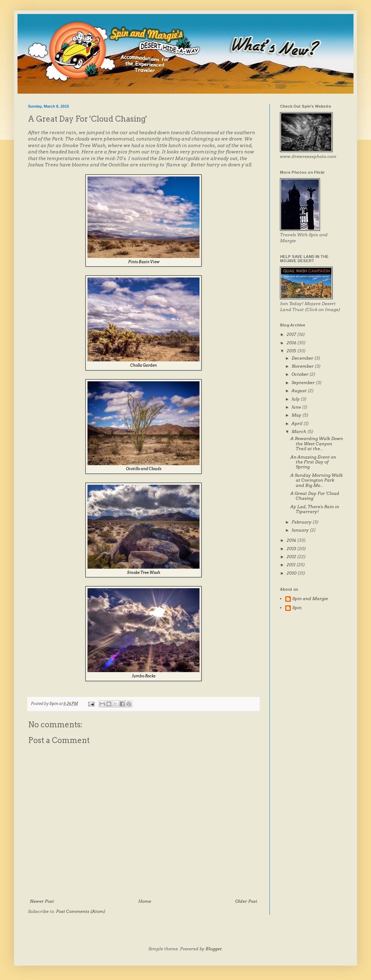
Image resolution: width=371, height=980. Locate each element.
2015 (292, 351)
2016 (292, 343)
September (304, 383)
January (301, 530)
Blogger (214, 949)
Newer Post (42, 901)
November (303, 366)
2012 (292, 557)
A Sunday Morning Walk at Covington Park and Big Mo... (317, 480)
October (300, 374)
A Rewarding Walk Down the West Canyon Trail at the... (317, 444)
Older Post (246, 901)
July (296, 399)
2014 (292, 540)
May (297, 415)
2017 (292, 334)
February (302, 522)
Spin (297, 608)
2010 (292, 573)
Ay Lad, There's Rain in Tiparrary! (315, 509)
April (297, 423)
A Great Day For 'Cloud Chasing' (315, 496)
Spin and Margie (310, 599)
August (300, 391)
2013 (292, 549)
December (303, 358)
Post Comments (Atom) (81, 911)
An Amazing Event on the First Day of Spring (313, 462)
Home (145, 901)
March (299, 431)
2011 (292, 565)
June (297, 407)
